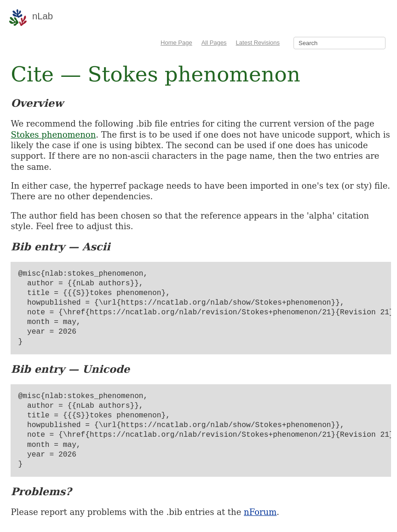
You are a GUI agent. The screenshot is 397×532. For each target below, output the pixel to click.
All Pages (214, 43)
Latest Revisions (258, 43)
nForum (260, 512)
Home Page (176, 43)
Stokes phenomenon (53, 135)
